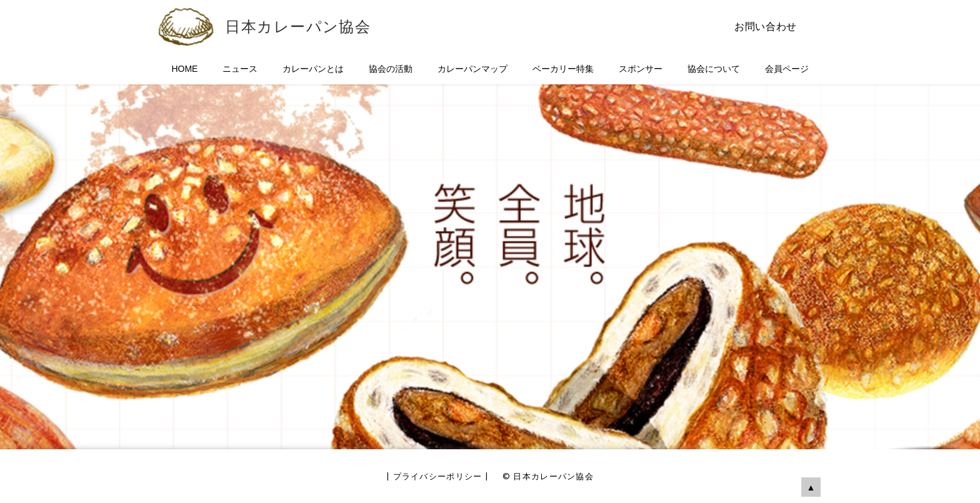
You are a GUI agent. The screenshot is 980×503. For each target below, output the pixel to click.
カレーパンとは (313, 69)
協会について (714, 69)
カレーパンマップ (472, 69)
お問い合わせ (766, 27)
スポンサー (641, 69)
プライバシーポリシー (438, 476)
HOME (184, 69)
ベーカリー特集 (563, 69)
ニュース (240, 69)
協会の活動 (391, 69)
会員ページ (787, 69)
